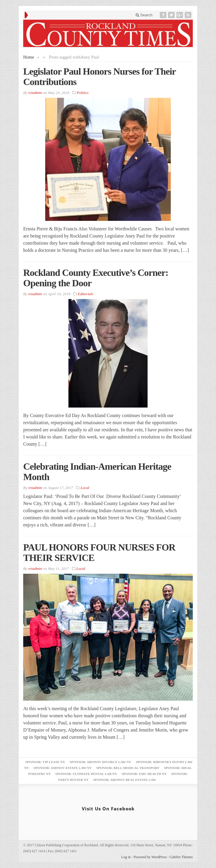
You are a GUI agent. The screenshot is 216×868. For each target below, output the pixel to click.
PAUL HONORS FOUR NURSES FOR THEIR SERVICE (99, 552)
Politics (83, 93)
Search (144, 15)
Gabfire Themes (181, 857)
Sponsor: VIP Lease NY (45, 762)
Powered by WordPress (150, 857)
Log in (126, 857)
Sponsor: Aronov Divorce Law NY (100, 762)
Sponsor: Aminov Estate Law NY (63, 768)
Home (29, 57)
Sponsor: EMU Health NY (144, 774)
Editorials (85, 294)
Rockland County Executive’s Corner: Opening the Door (96, 278)
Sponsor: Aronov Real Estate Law (125, 780)
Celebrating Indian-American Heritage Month (97, 472)
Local (85, 488)
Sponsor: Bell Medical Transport (128, 768)
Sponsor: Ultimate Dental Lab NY (86, 774)
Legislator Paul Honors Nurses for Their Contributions (99, 77)
